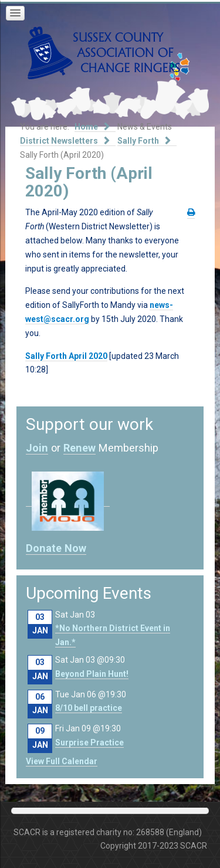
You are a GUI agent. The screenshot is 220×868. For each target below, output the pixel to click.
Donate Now (56, 548)
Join (37, 448)
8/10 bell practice (89, 708)
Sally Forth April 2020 (66, 356)
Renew (79, 448)
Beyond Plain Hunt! (92, 674)
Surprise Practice (89, 742)
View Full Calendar (62, 761)
